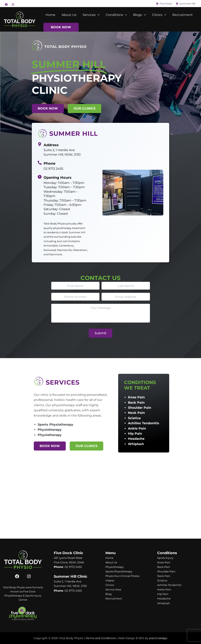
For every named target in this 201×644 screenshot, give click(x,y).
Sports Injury (166, 558)
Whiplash (136, 444)
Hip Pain (135, 434)
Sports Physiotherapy (55, 425)
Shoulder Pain (140, 408)
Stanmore (56, 254)
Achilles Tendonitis (144, 423)
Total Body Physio (55, 223)
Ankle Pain (137, 428)
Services (91, 15)
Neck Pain (136, 413)
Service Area (114, 589)
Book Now (61, 27)
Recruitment (183, 15)
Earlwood (50, 250)
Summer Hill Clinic (71, 576)
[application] (98, 15)
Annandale (51, 245)
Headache (136, 439)
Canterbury (66, 245)
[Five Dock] (164, 4)
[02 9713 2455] (40, 163)
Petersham (80, 250)
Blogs (139, 15)
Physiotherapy (50, 430)
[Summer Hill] (185, 4)
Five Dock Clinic (69, 553)
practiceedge (158, 638)
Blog (109, 594)
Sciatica (134, 418)
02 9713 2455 (53, 169)
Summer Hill (77, 232)
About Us (69, 15)
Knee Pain (136, 397)
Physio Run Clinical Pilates (124, 576)
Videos (110, 580)
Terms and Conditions (101, 638)
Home (50, 15)
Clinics (159, 15)
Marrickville (64, 250)
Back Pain (136, 403)
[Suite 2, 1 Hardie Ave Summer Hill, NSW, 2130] (40, 144)
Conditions (116, 15)
